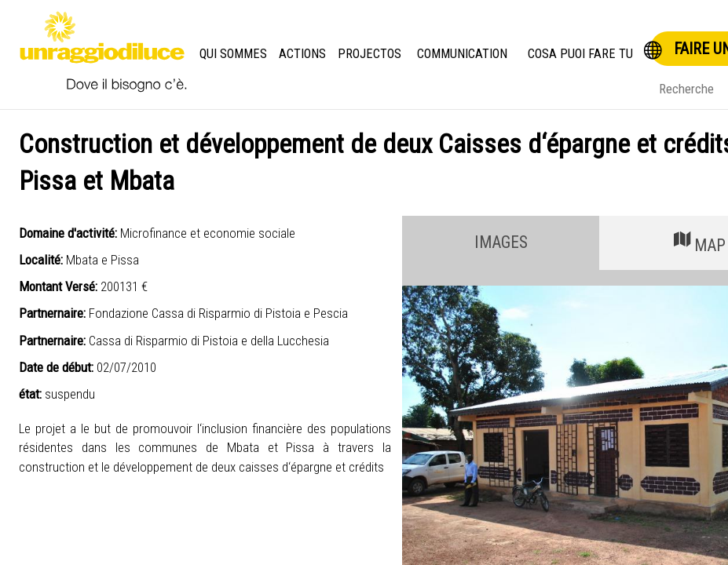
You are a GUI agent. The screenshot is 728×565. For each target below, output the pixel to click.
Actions (304, 54)
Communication (463, 54)
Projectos (370, 54)
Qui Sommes (234, 54)
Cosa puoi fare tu (581, 54)
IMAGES (501, 242)
